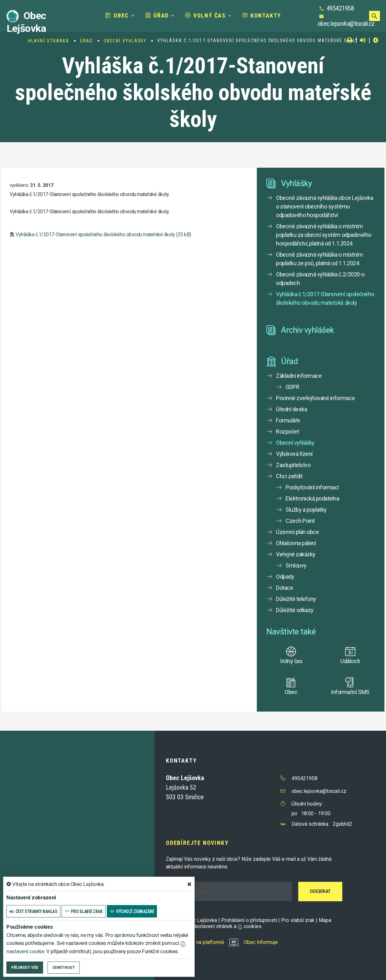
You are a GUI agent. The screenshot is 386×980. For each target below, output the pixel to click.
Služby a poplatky (306, 510)
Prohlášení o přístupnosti (249, 920)
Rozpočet (287, 431)
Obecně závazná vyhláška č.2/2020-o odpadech (320, 279)
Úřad (157, 15)
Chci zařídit (289, 476)
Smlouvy (296, 565)
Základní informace (299, 376)
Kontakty (262, 15)
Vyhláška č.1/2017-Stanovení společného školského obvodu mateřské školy (325, 298)
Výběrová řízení (294, 454)
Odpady (285, 577)
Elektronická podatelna (312, 498)
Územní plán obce (297, 532)
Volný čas (205, 15)
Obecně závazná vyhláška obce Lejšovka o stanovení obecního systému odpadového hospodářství (324, 206)
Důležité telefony (296, 599)
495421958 (340, 8)
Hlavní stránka (49, 41)
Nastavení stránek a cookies (224, 926)
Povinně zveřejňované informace (315, 398)
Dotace (284, 588)
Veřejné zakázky (296, 554)
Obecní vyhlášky (125, 41)
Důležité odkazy (295, 610)
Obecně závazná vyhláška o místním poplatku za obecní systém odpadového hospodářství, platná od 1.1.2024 (324, 235)
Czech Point (300, 521)
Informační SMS (350, 692)
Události (350, 661)
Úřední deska (291, 409)
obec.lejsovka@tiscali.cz (346, 24)
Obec (117, 15)
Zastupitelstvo (293, 465)
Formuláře (288, 420)
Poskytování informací (312, 487)
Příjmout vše (25, 967)
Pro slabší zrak (298, 920)
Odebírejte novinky (197, 843)
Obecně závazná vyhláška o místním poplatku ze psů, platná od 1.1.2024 (319, 259)
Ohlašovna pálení (296, 543)
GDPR (292, 387)
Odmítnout (64, 967)
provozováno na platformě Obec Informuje (222, 942)
